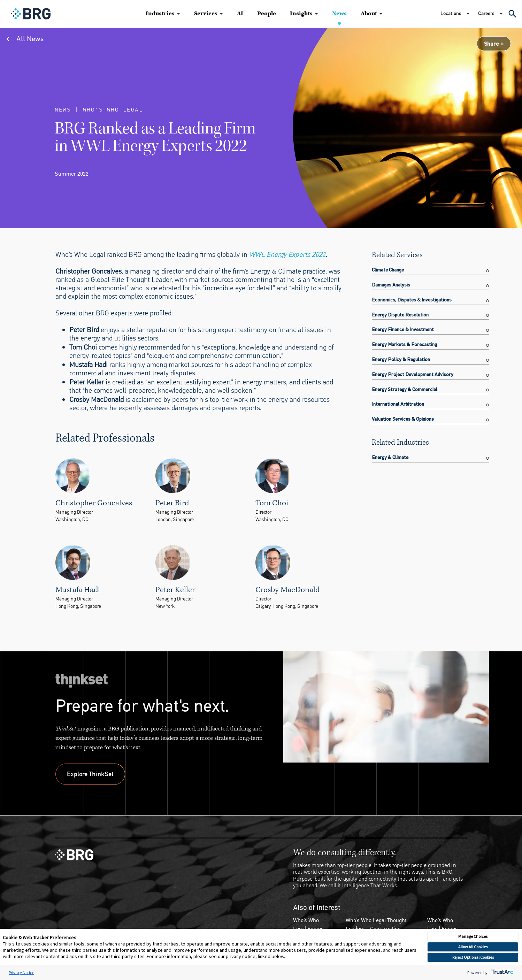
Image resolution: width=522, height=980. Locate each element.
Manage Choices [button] (473, 936)
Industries (160, 14)
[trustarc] (502, 973)
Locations (451, 13)
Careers (486, 13)
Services (206, 14)
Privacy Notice (21, 973)
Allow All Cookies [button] (473, 947)
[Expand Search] (512, 14)
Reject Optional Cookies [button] (473, 957)
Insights (301, 14)
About (369, 14)
